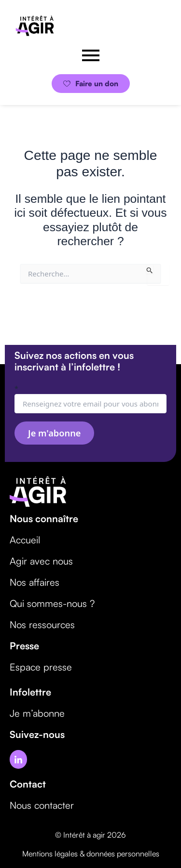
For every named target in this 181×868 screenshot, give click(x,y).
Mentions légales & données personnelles (91, 854)
